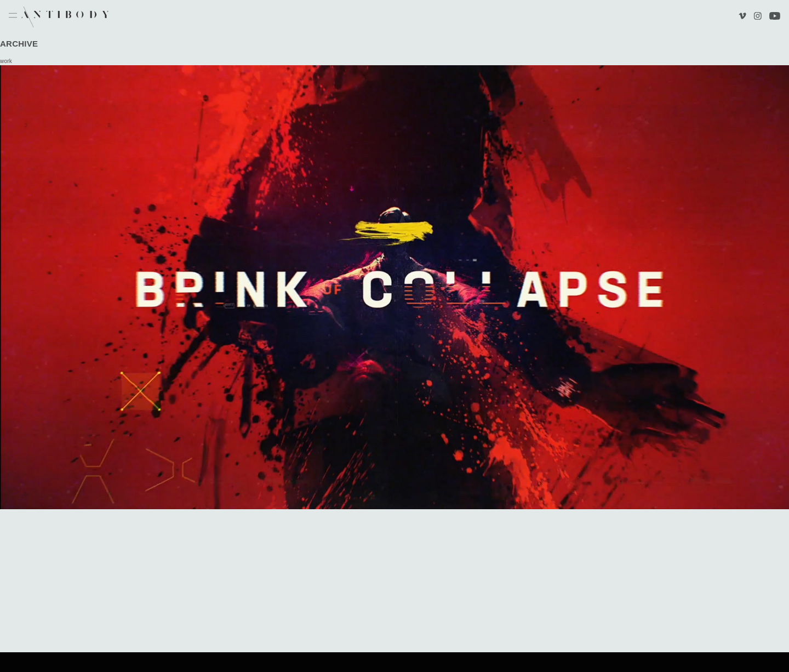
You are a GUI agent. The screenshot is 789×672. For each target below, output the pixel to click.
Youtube (775, 17)
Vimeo (744, 17)
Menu (13, 16)
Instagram (757, 17)
